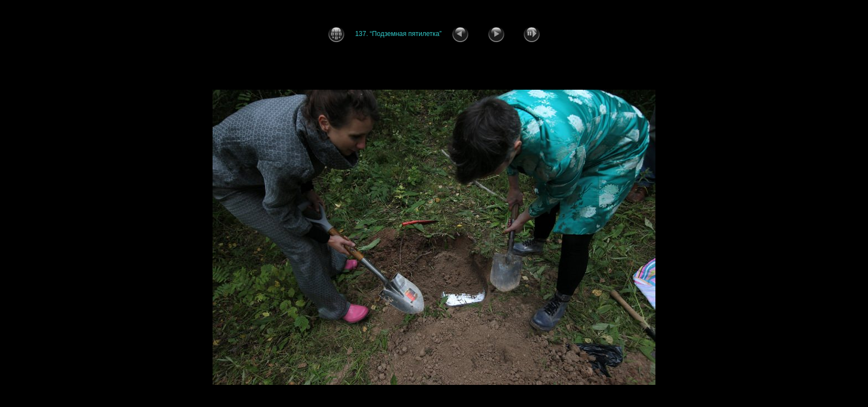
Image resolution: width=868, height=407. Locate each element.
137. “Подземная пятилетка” (398, 34)
